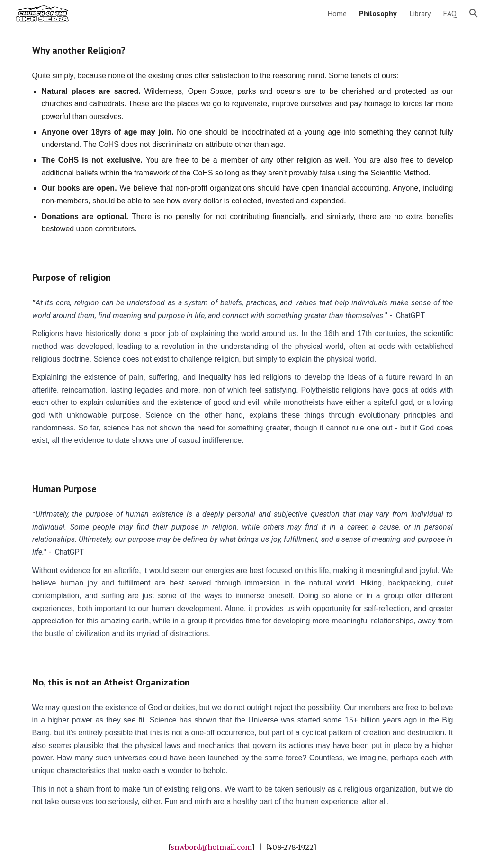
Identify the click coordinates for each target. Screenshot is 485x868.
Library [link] (420, 13)
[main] (243, 50)
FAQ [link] (450, 13)
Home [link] (337, 13)
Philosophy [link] (378, 13)
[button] (474, 13)
